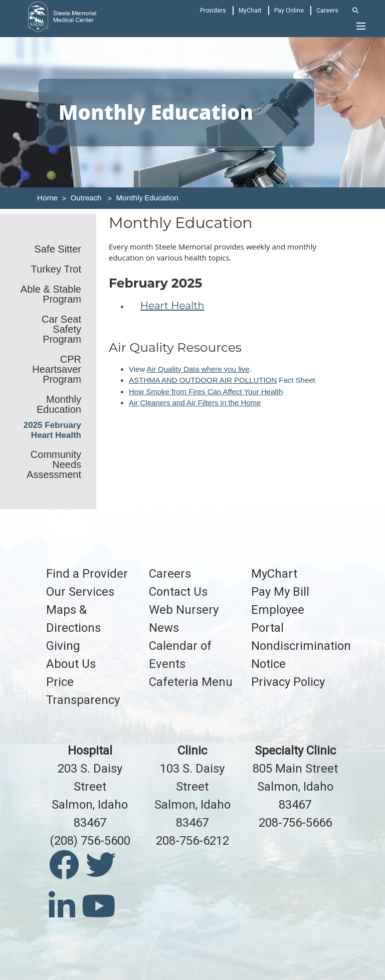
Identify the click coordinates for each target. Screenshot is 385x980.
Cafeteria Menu (191, 682)
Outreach (86, 198)
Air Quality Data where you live (198, 369)
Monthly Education (147, 198)
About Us (71, 664)
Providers (213, 11)
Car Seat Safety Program (61, 329)
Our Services (80, 592)
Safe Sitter (58, 249)
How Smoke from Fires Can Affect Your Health (206, 392)
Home (47, 198)
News (164, 628)
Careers (327, 11)
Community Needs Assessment (54, 464)
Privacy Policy (288, 682)
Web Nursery (184, 610)
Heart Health (172, 306)
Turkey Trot (56, 269)
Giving (63, 646)
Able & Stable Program (51, 294)
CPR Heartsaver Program (57, 369)
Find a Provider (87, 574)
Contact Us (178, 592)
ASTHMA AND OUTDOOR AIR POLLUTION (203, 380)
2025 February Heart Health (52, 430)
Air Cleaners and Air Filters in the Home (195, 403)
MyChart (250, 11)
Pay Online (289, 11)
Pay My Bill (280, 592)
